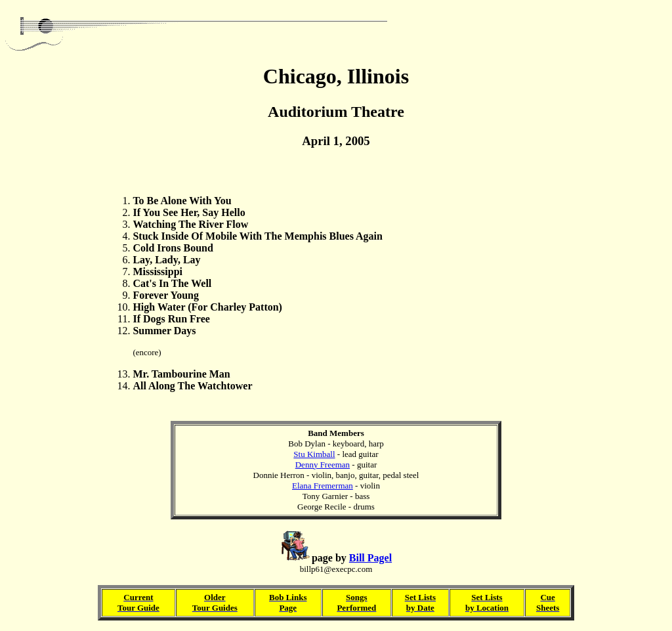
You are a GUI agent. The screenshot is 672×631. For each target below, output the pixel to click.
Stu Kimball (314, 454)
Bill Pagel (370, 558)
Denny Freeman (323, 465)
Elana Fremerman (323, 486)
